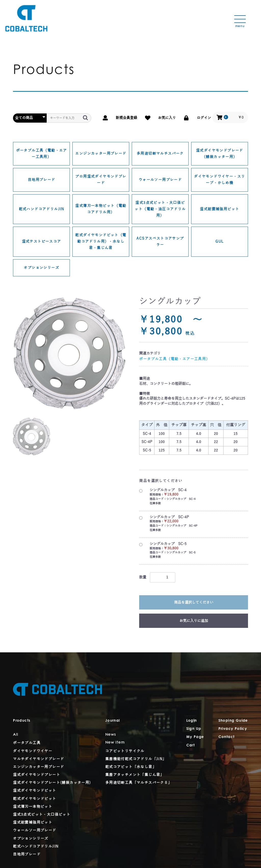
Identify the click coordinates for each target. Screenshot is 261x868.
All (16, 735)
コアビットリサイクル (125, 751)
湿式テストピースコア (42, 242)
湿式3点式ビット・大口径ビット (42, 815)
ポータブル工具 (27, 743)
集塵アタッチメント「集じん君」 (135, 775)
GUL (219, 242)
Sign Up (194, 729)
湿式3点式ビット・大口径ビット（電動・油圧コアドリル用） (160, 209)
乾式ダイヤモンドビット (35, 799)
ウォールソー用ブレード (160, 180)
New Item (115, 743)
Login (192, 721)
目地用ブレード (42, 180)
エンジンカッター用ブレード (101, 154)
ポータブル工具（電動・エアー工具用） (42, 154)
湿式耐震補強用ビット (219, 209)
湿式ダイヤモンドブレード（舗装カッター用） (220, 154)
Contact (227, 737)
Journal (113, 721)
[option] (69, 353)
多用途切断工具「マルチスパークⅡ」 (139, 783)
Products (22, 721)
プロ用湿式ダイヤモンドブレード (101, 180)
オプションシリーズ (41, 268)
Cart (191, 746)
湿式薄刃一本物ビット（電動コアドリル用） (101, 209)
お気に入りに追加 (194, 621)
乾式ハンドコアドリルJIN (42, 209)
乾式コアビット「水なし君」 (131, 767)
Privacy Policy (233, 729)
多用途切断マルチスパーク (160, 154)
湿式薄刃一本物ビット (33, 807)
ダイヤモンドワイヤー (33, 751)
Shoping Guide (233, 721)
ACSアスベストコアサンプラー (160, 242)
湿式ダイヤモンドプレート (37, 775)
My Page (195, 737)
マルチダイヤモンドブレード (38, 759)
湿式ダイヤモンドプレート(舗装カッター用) (52, 783)
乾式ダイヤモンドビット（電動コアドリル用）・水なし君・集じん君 (101, 242)
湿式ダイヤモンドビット (35, 791)
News (111, 735)
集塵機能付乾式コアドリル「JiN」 (136, 759)
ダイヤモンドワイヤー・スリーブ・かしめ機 (219, 180)
